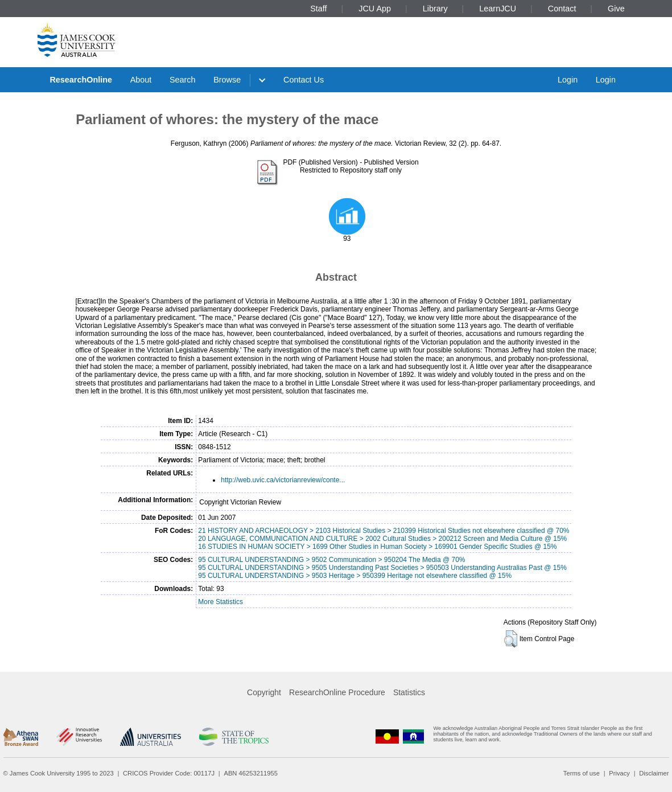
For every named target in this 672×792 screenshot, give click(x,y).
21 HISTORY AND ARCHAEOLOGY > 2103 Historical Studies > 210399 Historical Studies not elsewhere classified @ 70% (384, 531)
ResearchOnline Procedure (337, 692)
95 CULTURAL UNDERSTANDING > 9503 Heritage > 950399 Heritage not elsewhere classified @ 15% (355, 576)
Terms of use (582, 773)
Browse (227, 80)
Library (435, 9)
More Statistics (220, 602)
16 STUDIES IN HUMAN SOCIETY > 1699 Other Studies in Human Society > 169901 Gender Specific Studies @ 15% (377, 547)
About (141, 80)
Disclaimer (654, 773)
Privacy (619, 773)
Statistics (409, 692)
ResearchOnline (81, 80)
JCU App (375, 9)
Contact (562, 9)
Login (568, 80)
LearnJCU (498, 9)
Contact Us (304, 80)
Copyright (264, 692)
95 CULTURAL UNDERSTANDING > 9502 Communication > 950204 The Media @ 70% (331, 560)
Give (616, 9)
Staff (318, 9)
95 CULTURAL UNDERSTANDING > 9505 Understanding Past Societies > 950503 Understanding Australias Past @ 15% (382, 568)
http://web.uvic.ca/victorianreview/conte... (283, 480)
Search (183, 80)
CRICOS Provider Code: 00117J (169, 773)
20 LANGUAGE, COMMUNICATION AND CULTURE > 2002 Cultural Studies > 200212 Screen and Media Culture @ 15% (382, 539)
